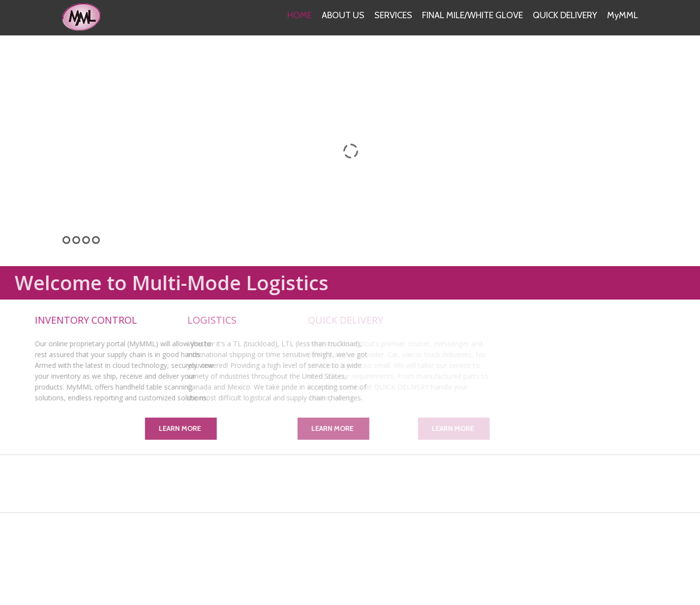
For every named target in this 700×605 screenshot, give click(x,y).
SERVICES (393, 15)
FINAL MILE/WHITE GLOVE (472, 15)
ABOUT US (343, 15)
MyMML (623, 15)
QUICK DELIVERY (565, 15)
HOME (300, 15)
